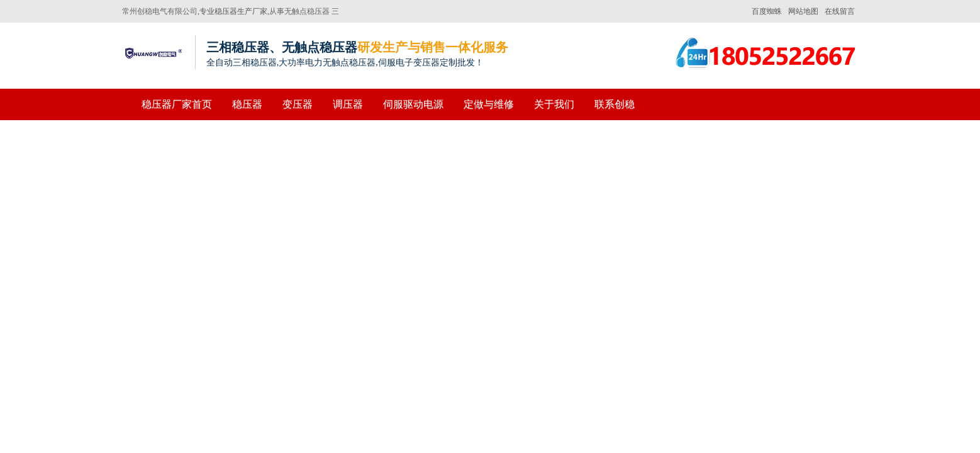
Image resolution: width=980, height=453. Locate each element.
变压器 (298, 104)
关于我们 (554, 104)
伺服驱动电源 (413, 104)
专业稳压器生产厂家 (233, 11)
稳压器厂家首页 (177, 104)
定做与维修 (489, 104)
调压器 (348, 104)
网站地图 (803, 11)
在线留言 (840, 11)
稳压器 (247, 104)
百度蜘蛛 (767, 11)
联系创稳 (615, 104)
